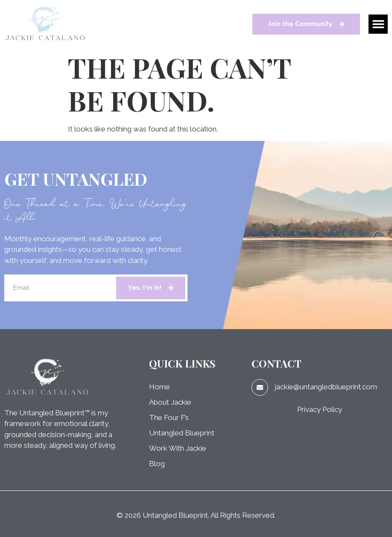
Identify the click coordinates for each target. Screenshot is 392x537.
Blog (157, 464)
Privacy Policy (320, 409)
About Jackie (170, 402)
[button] (378, 24)
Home (159, 387)
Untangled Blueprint (182, 433)
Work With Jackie (178, 448)
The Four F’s (169, 417)
